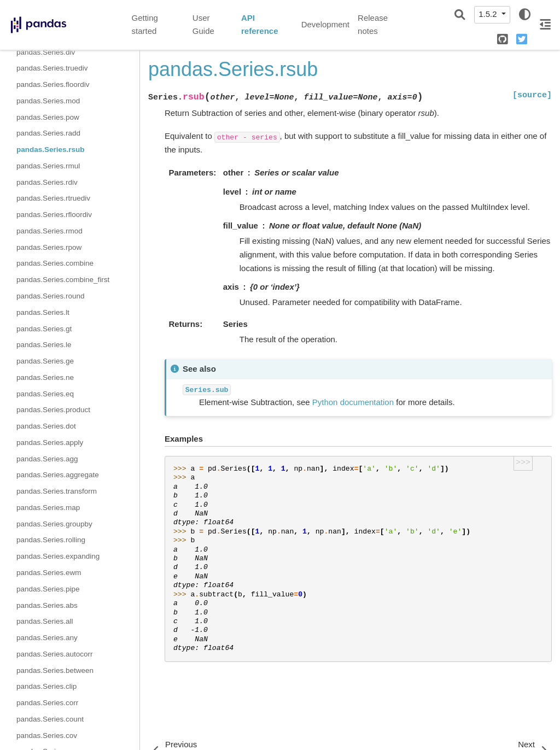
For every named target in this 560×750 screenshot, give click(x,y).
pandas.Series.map (48, 508)
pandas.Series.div (46, 52)
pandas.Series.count (50, 719)
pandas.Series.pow (48, 117)
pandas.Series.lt (43, 312)
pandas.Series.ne (45, 377)
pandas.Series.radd (48, 133)
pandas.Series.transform (57, 491)
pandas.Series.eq (45, 394)
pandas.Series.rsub (51, 150)
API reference (260, 25)
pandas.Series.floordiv (53, 84)
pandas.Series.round (51, 296)
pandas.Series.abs (47, 605)
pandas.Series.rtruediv (53, 198)
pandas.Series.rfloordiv (54, 215)
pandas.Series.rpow (49, 247)
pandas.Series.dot (46, 426)
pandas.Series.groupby (54, 524)
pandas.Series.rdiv (47, 182)
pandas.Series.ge (45, 361)
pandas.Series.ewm (49, 573)
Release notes (373, 25)
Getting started (145, 25)
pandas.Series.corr (47, 703)
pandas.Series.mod (48, 101)
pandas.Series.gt (44, 329)
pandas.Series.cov (47, 736)
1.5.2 (489, 14)
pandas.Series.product (53, 410)
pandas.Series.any (47, 638)
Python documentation (353, 402)
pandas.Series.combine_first (63, 280)
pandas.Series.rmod (49, 231)
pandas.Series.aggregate (58, 475)
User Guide (203, 25)
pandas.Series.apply (50, 443)
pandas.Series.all (45, 621)
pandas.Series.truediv (52, 68)
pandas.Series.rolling (51, 540)
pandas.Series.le (44, 345)
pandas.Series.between (55, 670)
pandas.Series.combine (55, 263)
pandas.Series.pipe (48, 589)
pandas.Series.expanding (58, 556)
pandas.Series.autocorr (55, 654)
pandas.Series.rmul (48, 166)
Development (325, 24)
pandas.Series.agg (47, 459)
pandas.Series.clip (46, 686)
